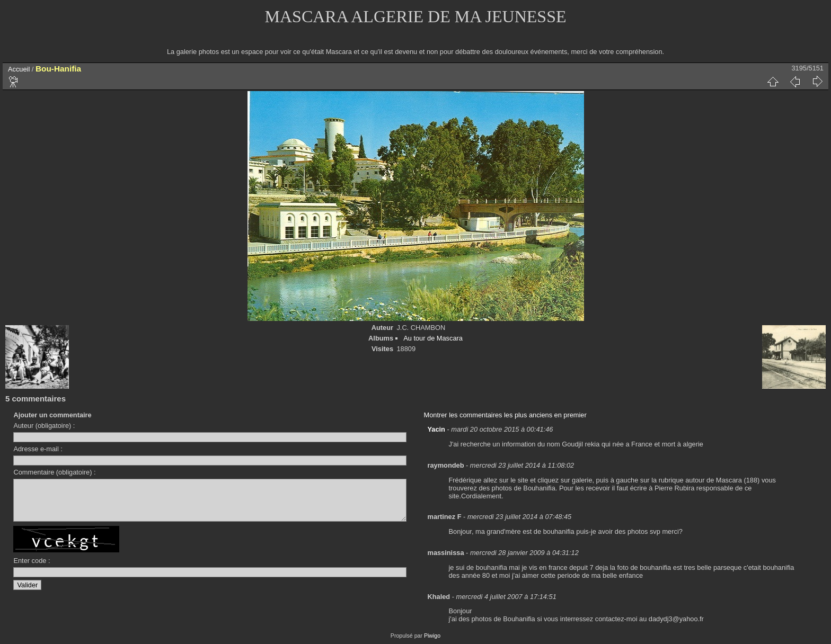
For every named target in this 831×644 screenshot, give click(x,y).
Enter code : (32, 569)
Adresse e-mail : (38, 449)
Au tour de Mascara (433, 338)
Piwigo (432, 636)
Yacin (436, 429)
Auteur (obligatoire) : (44, 426)
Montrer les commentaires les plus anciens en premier (505, 415)
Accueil (19, 69)
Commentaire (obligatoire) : (54, 472)
